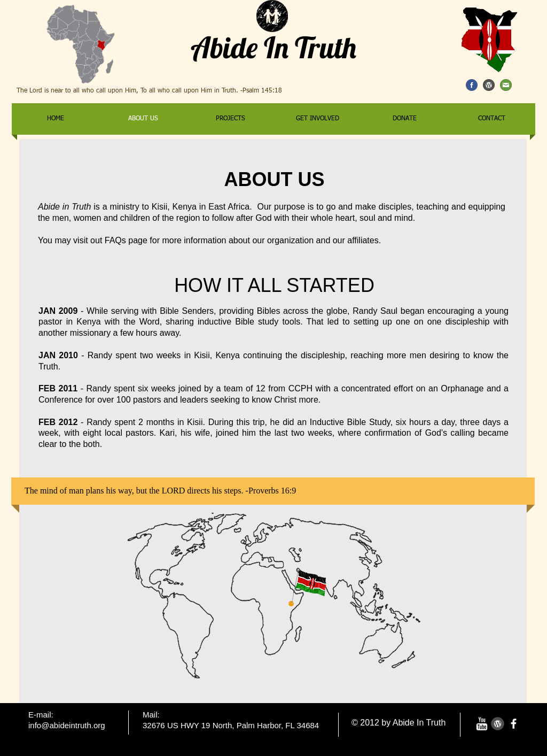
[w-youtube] (482, 724)
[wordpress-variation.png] (498, 724)
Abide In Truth (273, 47)
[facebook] (514, 724)
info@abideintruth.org (67, 725)
